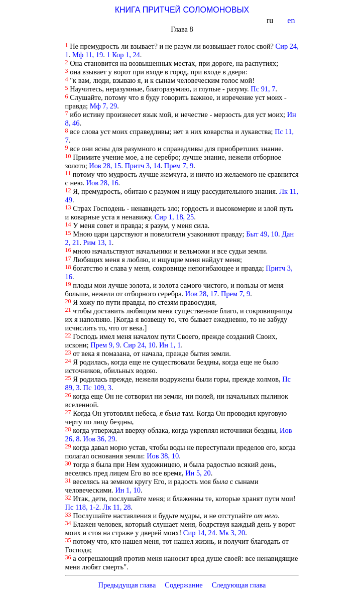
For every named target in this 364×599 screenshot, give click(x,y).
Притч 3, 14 (142, 166)
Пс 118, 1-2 (82, 507)
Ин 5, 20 (198, 473)
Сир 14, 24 (199, 533)
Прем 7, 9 (179, 166)
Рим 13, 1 (98, 243)
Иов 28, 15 (105, 166)
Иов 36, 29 (99, 439)
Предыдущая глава (127, 585)
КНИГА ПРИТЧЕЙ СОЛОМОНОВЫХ (182, 10)
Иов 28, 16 (102, 183)
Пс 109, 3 (97, 388)
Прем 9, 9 (105, 345)
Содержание (184, 585)
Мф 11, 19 (88, 55)
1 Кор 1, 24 (123, 55)
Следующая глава (239, 585)
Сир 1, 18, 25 (174, 217)
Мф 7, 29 (104, 106)
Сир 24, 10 (140, 345)
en (292, 20)
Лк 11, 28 (117, 507)
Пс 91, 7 (263, 89)
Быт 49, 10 (262, 234)
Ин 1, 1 (170, 345)
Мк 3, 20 (232, 533)
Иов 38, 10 (163, 456)
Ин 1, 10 (128, 490)
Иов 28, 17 (201, 294)
